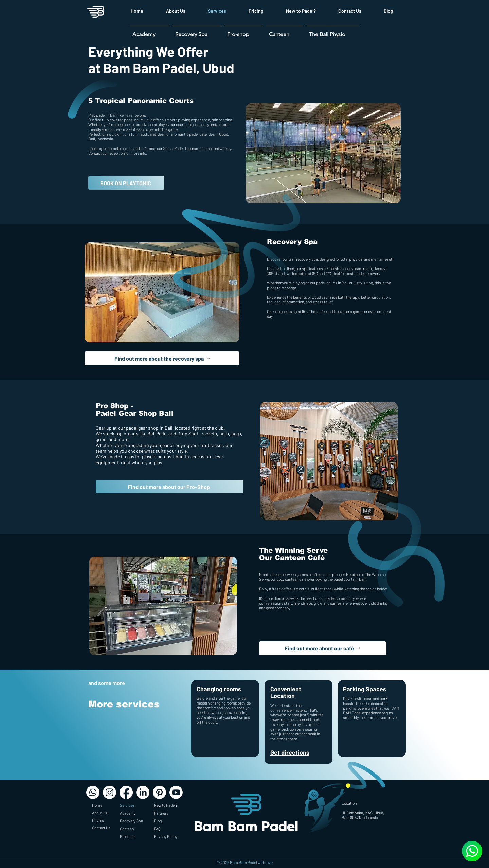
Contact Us (101, 828)
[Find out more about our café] (323, 648)
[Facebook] (126, 792)
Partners (161, 813)
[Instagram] (110, 792)
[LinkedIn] (143, 792)
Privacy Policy (166, 836)
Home (97, 805)
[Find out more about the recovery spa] (162, 358)
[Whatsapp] (93, 792)
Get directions (290, 752)
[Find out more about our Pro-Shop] (170, 487)
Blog (158, 821)
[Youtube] (176, 792)
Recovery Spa (131, 821)
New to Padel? (166, 805)
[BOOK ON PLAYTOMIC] (126, 183)
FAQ (157, 829)
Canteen (127, 829)
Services (127, 805)
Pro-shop (128, 836)
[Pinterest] (159, 792)
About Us (100, 813)
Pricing (98, 820)
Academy (128, 813)
